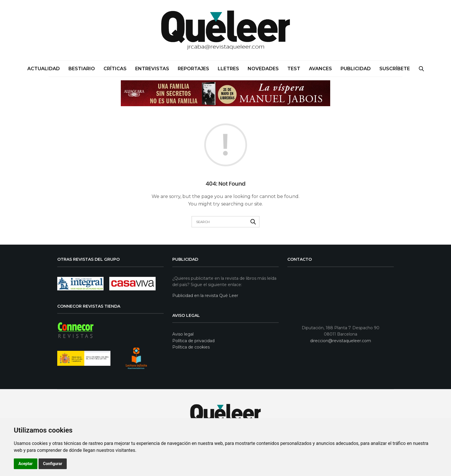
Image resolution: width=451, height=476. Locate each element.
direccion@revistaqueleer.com (341, 341)
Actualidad (44, 69)
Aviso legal (183, 334)
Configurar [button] (53, 464)
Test (294, 69)
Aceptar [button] (26, 464)
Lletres (228, 69)
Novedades (263, 69)
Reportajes (193, 69)
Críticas (115, 69)
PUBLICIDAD (356, 69)
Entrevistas (152, 69)
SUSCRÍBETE (395, 69)
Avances (320, 69)
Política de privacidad (193, 341)
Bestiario (82, 69)
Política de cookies (191, 347)
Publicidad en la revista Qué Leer (205, 296)
